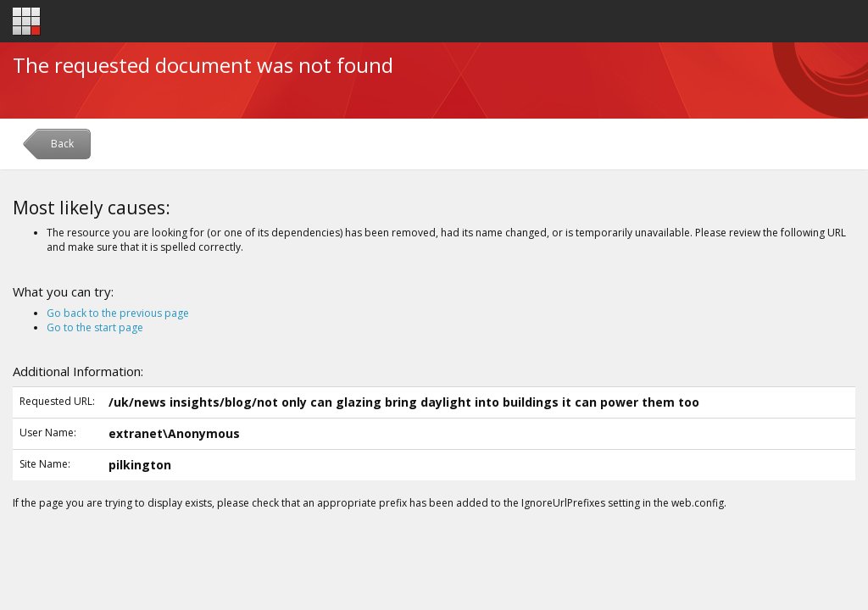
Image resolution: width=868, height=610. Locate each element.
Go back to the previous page (118, 313)
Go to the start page (95, 327)
